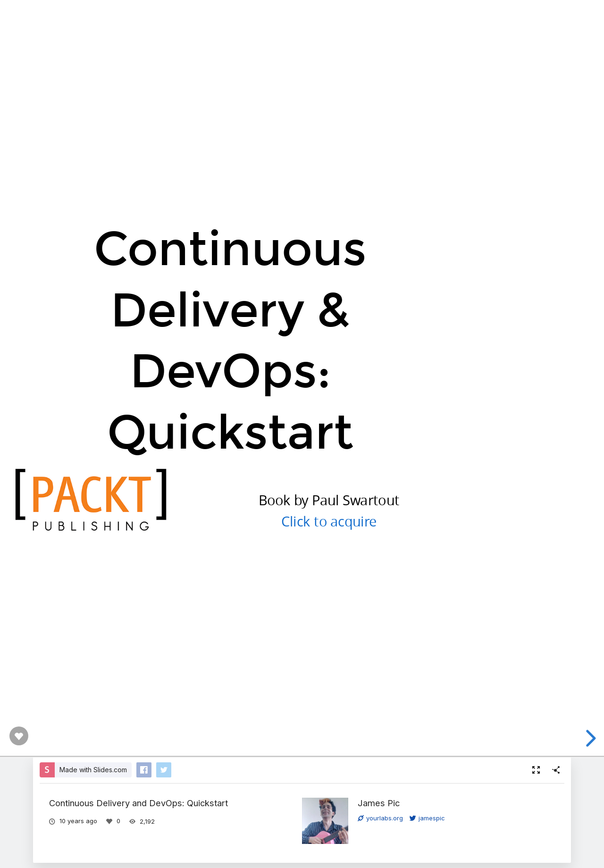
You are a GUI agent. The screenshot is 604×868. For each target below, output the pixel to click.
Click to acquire (329, 521)
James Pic (379, 803)
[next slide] (589, 738)
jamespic (427, 818)
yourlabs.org (380, 818)
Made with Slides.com (93, 770)
